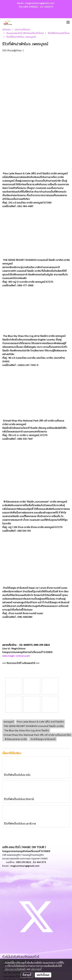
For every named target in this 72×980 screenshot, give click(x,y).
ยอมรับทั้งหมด (43, 975)
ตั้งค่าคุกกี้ (27, 975)
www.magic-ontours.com (16, 656)
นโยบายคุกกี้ (36, 969)
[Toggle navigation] (68, 22)
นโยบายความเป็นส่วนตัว (15, 969)
